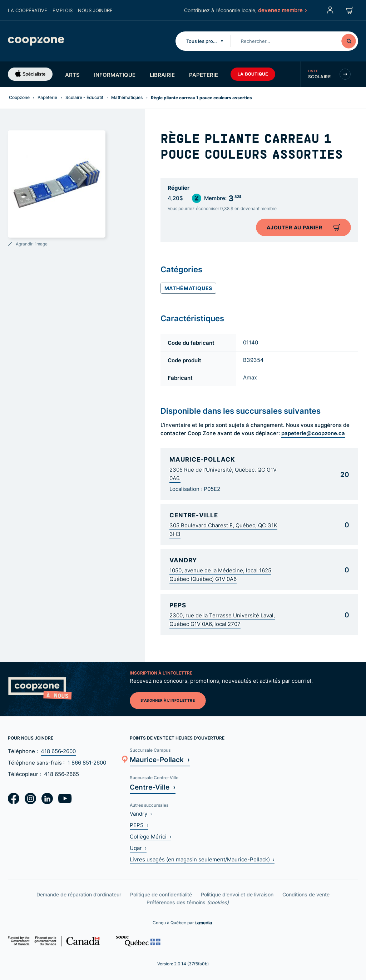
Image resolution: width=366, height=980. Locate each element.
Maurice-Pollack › (160, 759)
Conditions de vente (306, 894)
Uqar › (138, 848)
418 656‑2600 (58, 751)
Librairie (162, 75)
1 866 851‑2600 (87, 763)
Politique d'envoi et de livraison (237, 894)
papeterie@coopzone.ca (313, 433)
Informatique (115, 75)
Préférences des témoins (188, 902)
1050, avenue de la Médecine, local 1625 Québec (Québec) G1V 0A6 (220, 575)
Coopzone (19, 97)
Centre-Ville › (153, 787)
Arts (72, 75)
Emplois (63, 10)
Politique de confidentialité (161, 894)
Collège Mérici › (150, 837)
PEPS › (139, 825)
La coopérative (28, 10)
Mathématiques (127, 97)
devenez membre (282, 10)
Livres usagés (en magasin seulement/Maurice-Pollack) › (202, 859)
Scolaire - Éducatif (84, 97)
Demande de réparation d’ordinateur (79, 894)
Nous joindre (95, 10)
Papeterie (204, 75)
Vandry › (141, 814)
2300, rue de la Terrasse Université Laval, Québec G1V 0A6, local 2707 (222, 620)
